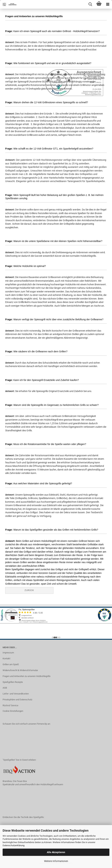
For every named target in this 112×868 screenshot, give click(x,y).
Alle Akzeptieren (56, 852)
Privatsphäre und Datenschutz (17, 700)
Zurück (29, 590)
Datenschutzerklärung (13, 845)
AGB (5, 688)
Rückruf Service (10, 705)
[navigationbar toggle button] (108, 4)
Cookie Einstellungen (13, 711)
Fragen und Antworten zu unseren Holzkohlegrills (27, 676)
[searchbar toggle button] (90, 4)
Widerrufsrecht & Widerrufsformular (20, 670)
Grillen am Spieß (11, 664)
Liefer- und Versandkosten (16, 694)
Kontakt (6, 658)
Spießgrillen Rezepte (13, 682)
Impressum (8, 653)
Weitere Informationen (56, 861)
